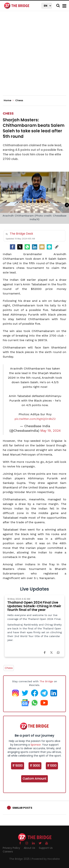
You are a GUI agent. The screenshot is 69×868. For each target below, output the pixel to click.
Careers (8, 852)
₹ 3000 (35, 766)
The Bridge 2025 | (21, 859)
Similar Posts (22, 808)
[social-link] (57, 247)
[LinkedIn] (35, 247)
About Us (29, 848)
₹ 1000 (52, 766)
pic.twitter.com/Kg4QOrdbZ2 (35, 419)
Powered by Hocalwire (46, 859)
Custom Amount (34, 779)
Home (9, 100)
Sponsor (36, 745)
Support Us (46, 848)
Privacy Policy (11, 848)
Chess (8, 113)
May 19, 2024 (51, 431)
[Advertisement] (34, 56)
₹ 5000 (18, 766)
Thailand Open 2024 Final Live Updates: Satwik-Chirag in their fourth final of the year (34, 606)
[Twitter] (20, 247)
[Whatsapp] (27, 247)
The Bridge (46, 681)
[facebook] (13, 247)
